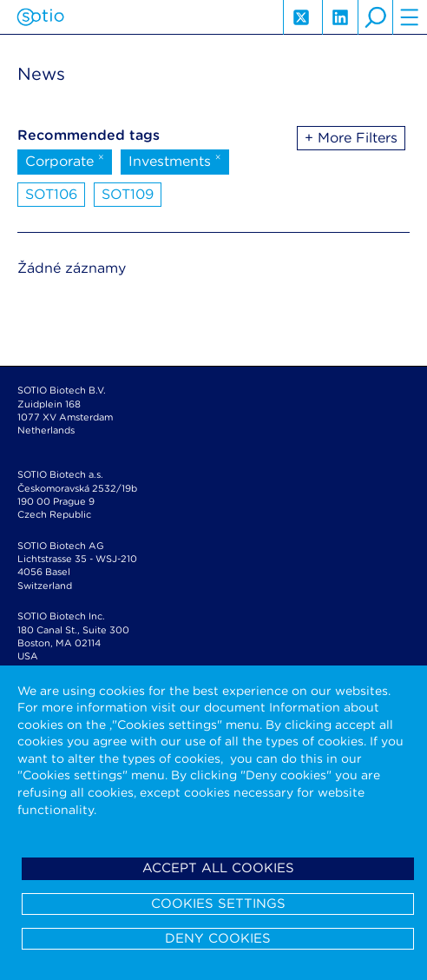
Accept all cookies (218, 868)
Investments (175, 160)
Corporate (65, 160)
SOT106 (51, 194)
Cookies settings (218, 904)
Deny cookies (218, 938)
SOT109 (128, 194)
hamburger (410, 17)
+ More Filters (351, 138)
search (375, 17)
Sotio (40, 17)
